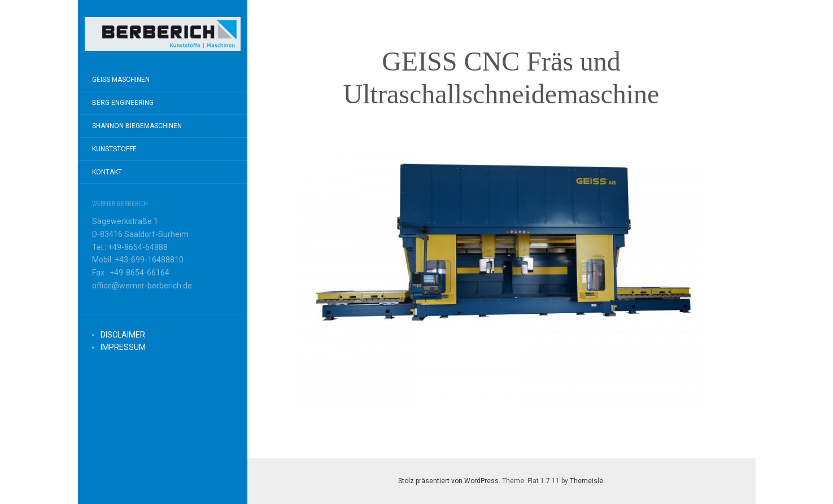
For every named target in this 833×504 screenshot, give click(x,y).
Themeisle (586, 481)
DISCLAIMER (123, 335)
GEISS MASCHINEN (121, 80)
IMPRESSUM (123, 347)
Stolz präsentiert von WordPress (448, 481)
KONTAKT (107, 172)
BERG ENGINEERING (123, 103)
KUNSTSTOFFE (114, 149)
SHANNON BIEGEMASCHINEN (137, 126)
